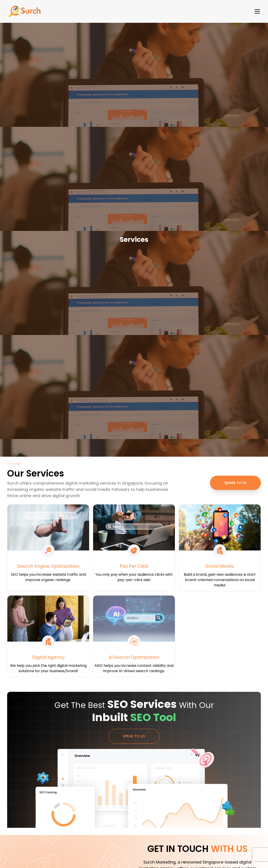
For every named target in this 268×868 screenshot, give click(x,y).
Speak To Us (235, 483)
